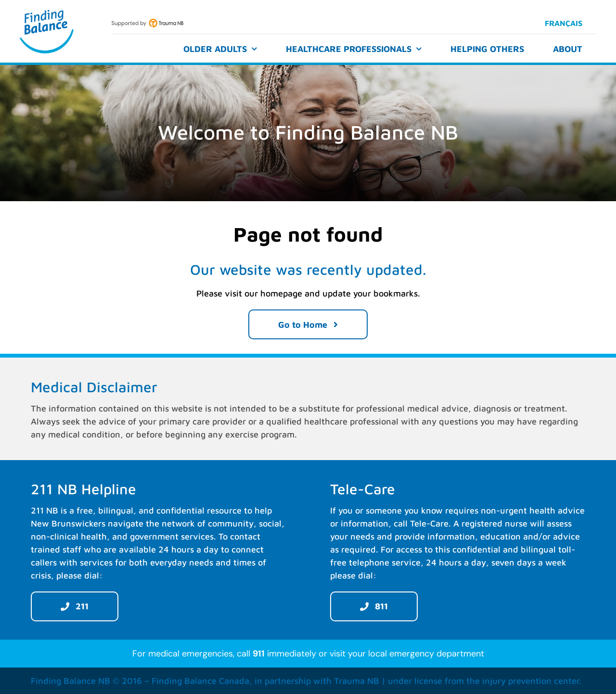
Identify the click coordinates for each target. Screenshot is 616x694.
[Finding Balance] (47, 11)
